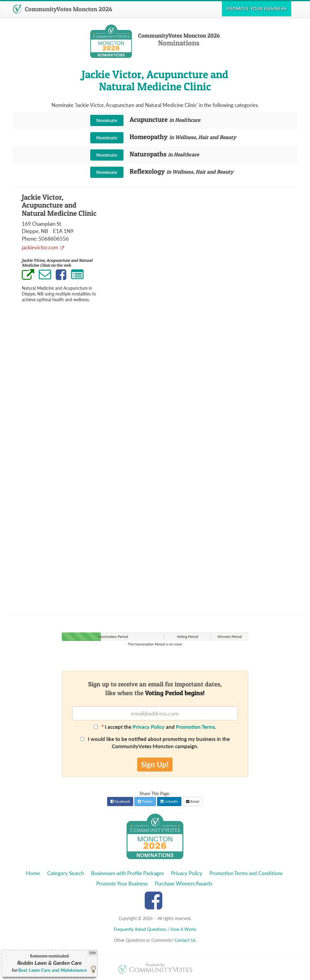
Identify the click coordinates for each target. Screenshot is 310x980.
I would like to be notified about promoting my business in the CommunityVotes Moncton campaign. (155, 743)
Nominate (107, 120)
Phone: (30, 239)
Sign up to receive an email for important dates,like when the (155, 688)
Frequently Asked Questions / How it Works (155, 929)
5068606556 (54, 239)
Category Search (66, 873)
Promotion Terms (195, 727)
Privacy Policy (149, 727)
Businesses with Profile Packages (127, 873)
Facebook (120, 801)
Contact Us (185, 940)
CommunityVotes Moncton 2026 (62, 9)
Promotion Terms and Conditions (246, 873)
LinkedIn (169, 801)
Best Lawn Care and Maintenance (53, 970)
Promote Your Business (122, 883)
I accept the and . (155, 727)
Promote (257, 9)
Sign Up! (155, 764)
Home (33, 873)
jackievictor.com (41, 247)
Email (193, 801)
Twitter (145, 801)
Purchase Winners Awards (183, 883)
